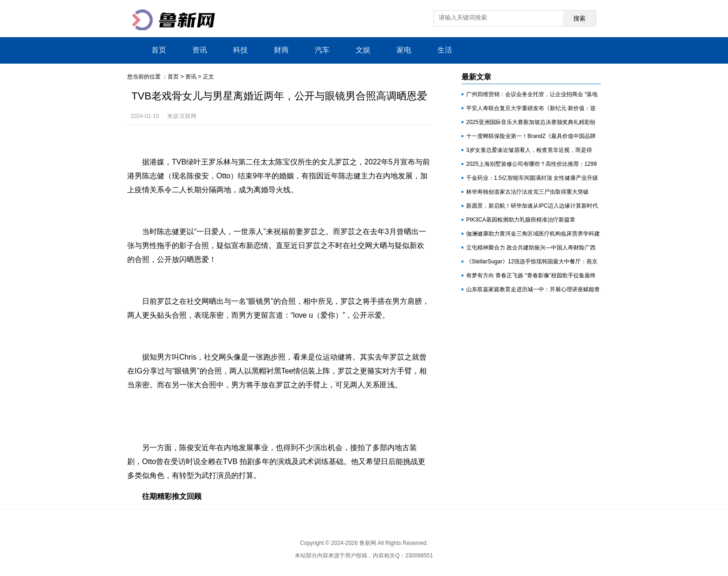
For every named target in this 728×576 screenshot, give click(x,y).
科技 (240, 50)
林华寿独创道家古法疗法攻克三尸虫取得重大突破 (527, 192)
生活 (445, 50)
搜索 (579, 18)
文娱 (363, 50)
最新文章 (476, 77)
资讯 (200, 50)
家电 (404, 50)
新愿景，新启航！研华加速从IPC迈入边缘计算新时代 (532, 206)
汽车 (322, 50)
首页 (159, 50)
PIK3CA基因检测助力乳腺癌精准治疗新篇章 (521, 220)
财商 (281, 50)
